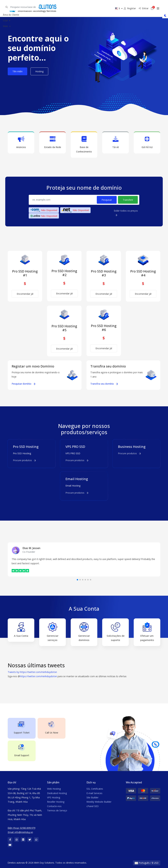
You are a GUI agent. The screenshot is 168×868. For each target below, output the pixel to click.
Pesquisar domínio (23, 384)
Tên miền (17, 71)
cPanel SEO (93, 806)
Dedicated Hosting (57, 793)
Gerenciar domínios (84, 632)
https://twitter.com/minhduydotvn (38, 676)
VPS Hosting (54, 797)
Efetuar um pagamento (147, 632)
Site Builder (92, 797)
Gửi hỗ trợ (147, 142)
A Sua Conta (21, 630)
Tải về (115, 142)
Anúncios (21, 142)
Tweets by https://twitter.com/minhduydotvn (32, 672)
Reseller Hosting (56, 802)
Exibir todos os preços (126, 213)
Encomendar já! (25, 294)
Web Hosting (54, 789)
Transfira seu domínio (104, 384)
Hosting (39, 71)
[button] (77, 580)
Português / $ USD (147, 863)
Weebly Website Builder (99, 802)
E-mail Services (94, 793)
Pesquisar (107, 200)
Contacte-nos (54, 806)
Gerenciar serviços (53, 632)
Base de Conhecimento (84, 145)
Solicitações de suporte (116, 632)
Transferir (128, 200)
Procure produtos (24, 460)
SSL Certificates (95, 789)
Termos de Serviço (57, 810)
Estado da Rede (52, 142)
